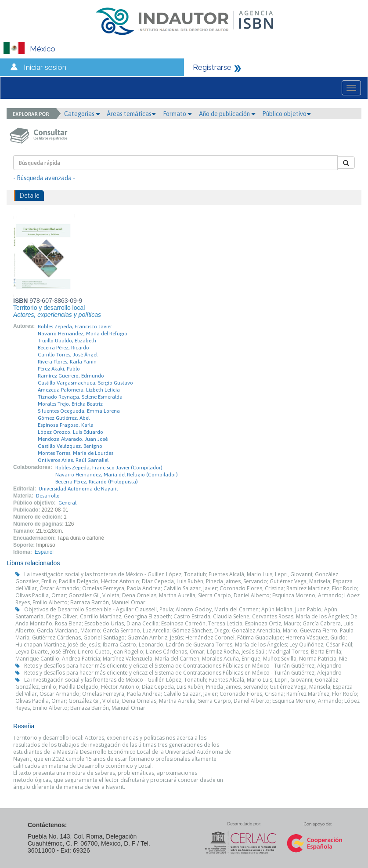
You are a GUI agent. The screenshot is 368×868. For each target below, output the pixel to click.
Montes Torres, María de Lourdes (76, 453)
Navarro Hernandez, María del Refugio (83, 334)
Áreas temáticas (131, 114)
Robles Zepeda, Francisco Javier (75, 327)
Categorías (82, 114)
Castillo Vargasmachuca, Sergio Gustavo (85, 383)
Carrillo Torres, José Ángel (68, 355)
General (67, 503)
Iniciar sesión (45, 67)
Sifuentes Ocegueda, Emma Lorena (79, 411)
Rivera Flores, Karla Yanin (67, 362)
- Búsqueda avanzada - (44, 178)
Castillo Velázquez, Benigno (70, 446)
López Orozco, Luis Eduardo (70, 432)
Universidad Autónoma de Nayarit (78, 489)
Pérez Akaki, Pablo (59, 369)
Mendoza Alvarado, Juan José (73, 439)
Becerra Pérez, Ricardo (63, 348)
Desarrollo (48, 496)
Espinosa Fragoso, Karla (66, 425)
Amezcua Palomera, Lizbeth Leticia (79, 390)
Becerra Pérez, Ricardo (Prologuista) (97, 482)
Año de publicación (227, 114)
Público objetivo (287, 114)
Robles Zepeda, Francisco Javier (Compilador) (109, 468)
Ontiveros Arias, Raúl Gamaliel (73, 460)
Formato (177, 114)
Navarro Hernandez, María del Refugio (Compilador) (117, 475)
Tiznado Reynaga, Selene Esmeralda (80, 397)
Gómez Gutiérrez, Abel (64, 418)
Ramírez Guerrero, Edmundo (71, 376)
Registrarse (212, 67)
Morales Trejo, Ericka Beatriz (70, 404)
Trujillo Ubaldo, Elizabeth (67, 341)
